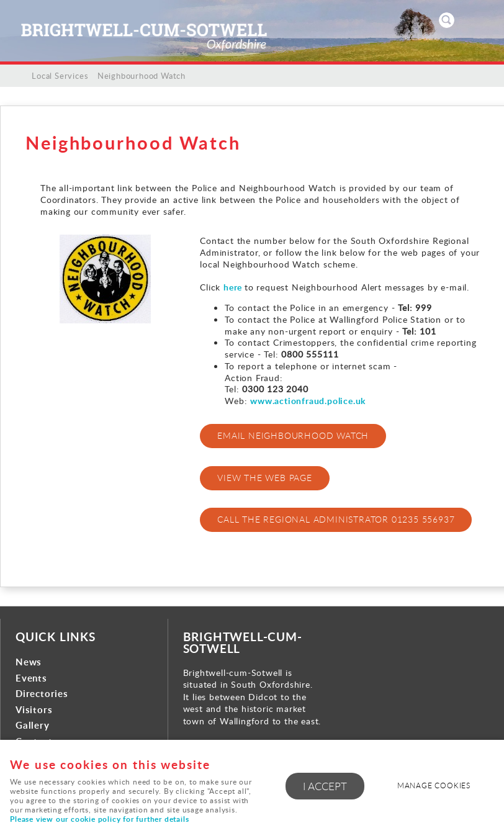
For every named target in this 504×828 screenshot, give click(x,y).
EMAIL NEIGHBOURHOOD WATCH (293, 435)
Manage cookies (434, 785)
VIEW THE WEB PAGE (265, 478)
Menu (482, 20)
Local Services (60, 76)
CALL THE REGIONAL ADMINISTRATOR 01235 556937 (336, 519)
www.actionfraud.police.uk (308, 400)
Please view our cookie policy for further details (99, 819)
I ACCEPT (325, 786)
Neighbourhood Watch (142, 76)
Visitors (34, 710)
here (234, 287)
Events (31, 678)
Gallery (33, 725)
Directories (42, 694)
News (29, 662)
